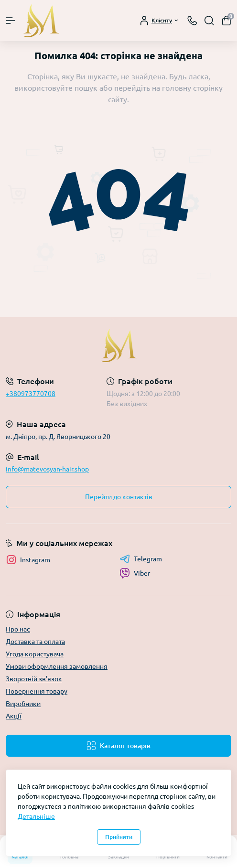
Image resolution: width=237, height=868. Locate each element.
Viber (135, 573)
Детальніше (36, 816)
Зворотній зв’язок (34, 679)
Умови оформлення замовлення (57, 666)
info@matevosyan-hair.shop (47, 469)
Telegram (141, 559)
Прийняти (119, 837)
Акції (14, 716)
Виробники (23, 704)
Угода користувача (35, 654)
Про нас (18, 629)
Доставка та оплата (35, 642)
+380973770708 (31, 394)
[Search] (209, 21)
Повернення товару (37, 691)
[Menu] (11, 21)
